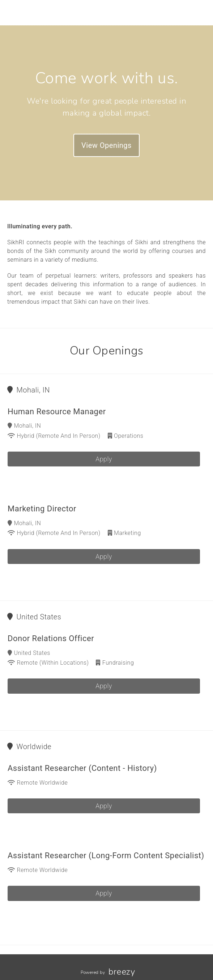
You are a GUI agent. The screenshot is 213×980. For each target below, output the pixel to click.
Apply (104, 459)
